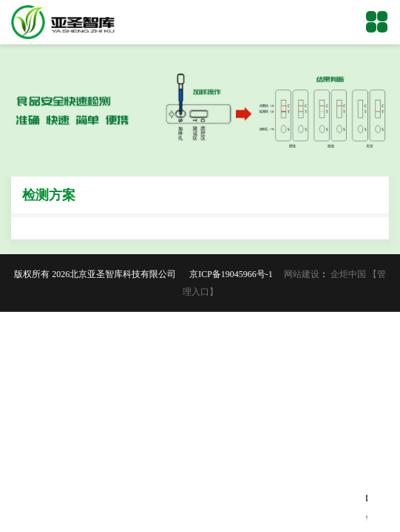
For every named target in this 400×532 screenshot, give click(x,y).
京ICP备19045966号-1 (235, 274)
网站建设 (302, 274)
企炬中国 (348, 274)
